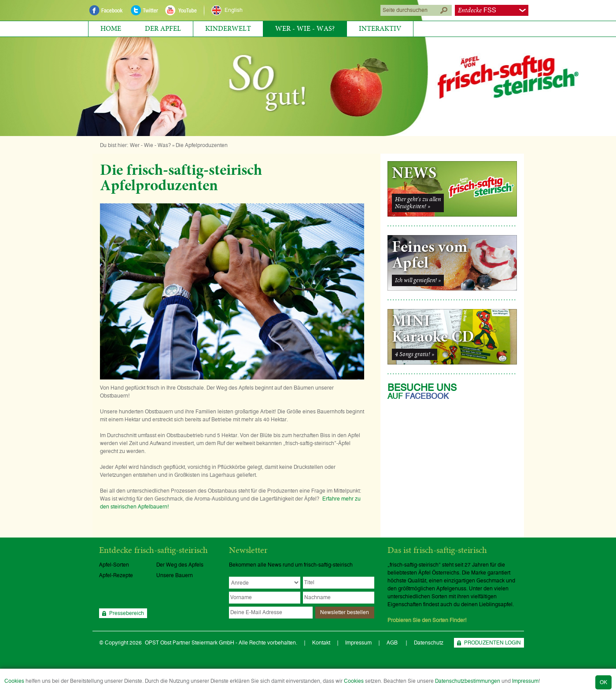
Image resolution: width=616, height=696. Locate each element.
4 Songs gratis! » (415, 354)
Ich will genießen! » (418, 280)
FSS (477, 10)
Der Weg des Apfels (180, 565)
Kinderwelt (228, 29)
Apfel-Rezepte (116, 575)
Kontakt (321, 643)
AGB (393, 643)
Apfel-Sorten (114, 565)
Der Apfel (163, 29)
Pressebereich (127, 613)
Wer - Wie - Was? (305, 29)
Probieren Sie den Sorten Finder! (427, 620)
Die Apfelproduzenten (202, 145)
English (234, 10)
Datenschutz (429, 643)
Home (111, 29)
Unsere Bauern (175, 575)
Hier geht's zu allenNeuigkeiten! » (418, 203)
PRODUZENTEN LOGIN (492, 643)
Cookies (14, 681)
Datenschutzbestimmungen (468, 681)
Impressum (525, 681)
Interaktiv (380, 29)
